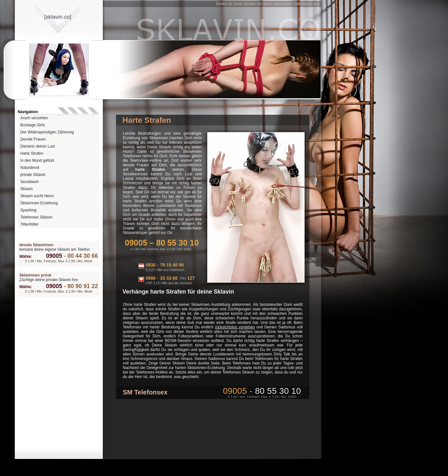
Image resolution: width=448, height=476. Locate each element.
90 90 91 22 (80, 286)
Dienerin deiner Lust (38, 146)
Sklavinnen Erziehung (39, 203)
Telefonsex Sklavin (36, 217)
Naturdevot (30, 168)
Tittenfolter (29, 224)
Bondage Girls (33, 125)
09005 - (262, 391)
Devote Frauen (33, 139)
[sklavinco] (58, 17)
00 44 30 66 (80, 256)
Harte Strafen (32, 153)
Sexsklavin (29, 182)
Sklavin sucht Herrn (37, 196)
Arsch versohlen (34, 118)
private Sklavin (33, 175)
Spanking (28, 210)
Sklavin (27, 189)
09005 (54, 256)
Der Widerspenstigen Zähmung (47, 132)
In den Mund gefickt (37, 160)
